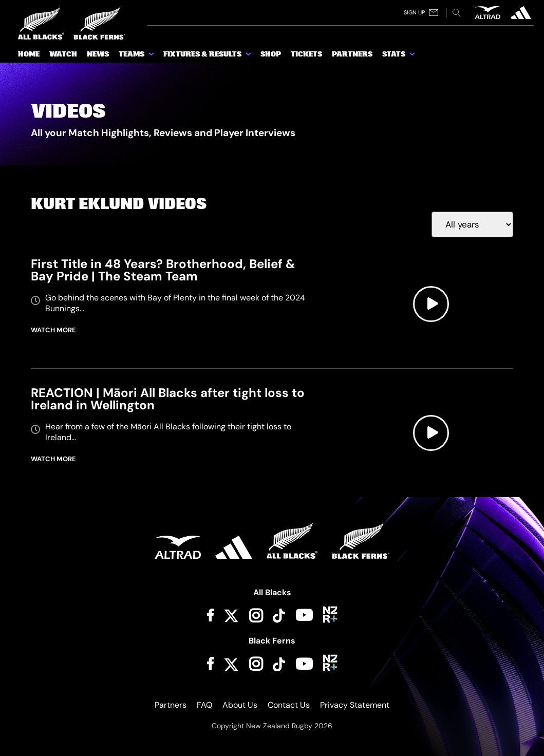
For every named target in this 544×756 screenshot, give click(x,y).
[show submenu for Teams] (152, 56)
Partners (171, 705)
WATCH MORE (53, 330)
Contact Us (289, 705)
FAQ (204, 705)
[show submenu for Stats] (413, 56)
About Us (240, 705)
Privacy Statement (355, 705)
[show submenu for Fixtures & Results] (249, 56)
